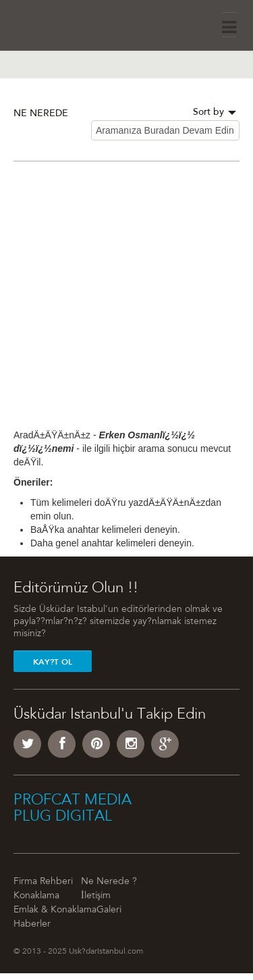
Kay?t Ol (53, 662)
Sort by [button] (215, 113)
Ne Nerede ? (109, 882)
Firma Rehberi (43, 882)
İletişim (96, 896)
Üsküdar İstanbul (52, 23)
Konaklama (36, 896)
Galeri (109, 910)
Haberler (32, 925)
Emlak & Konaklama (55, 910)
